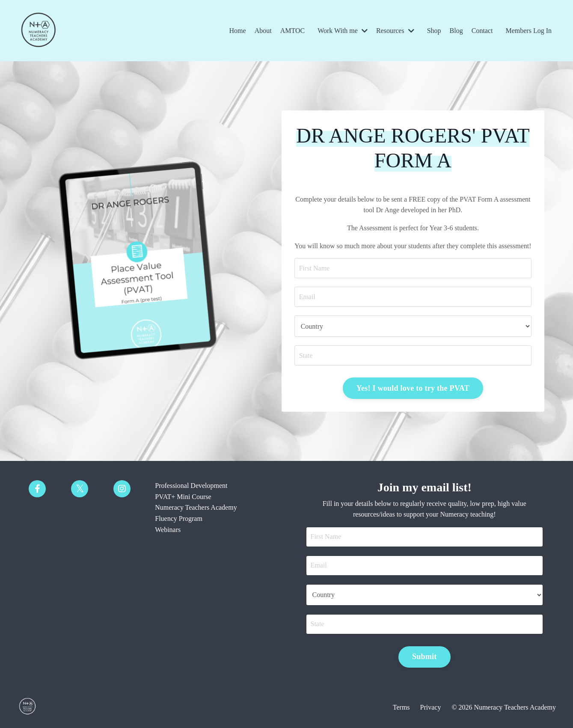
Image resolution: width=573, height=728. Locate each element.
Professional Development (191, 486)
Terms (401, 707)
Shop (434, 31)
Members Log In (528, 31)
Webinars (168, 530)
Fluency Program (179, 519)
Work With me (343, 31)
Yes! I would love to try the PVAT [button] (413, 388)
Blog (456, 31)
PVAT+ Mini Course (183, 497)
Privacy (431, 707)
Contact (482, 31)
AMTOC (293, 31)
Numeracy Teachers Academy (196, 507)
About (263, 31)
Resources (395, 31)
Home (238, 31)
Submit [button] (425, 657)
